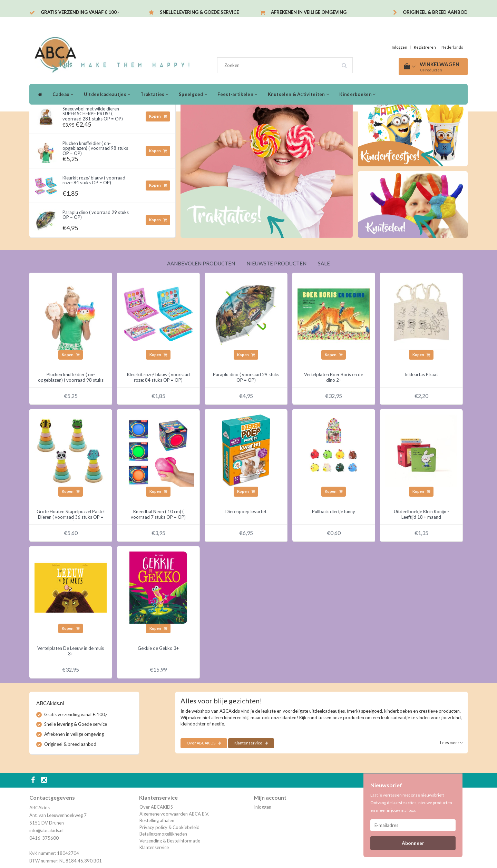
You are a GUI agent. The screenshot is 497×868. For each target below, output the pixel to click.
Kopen (158, 116)
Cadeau (63, 94)
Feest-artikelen (237, 94)
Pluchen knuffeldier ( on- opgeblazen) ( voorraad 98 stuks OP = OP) (95, 148)
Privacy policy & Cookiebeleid (169, 827)
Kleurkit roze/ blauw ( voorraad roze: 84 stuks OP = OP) (94, 180)
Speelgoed (193, 94)
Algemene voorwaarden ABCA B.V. (174, 814)
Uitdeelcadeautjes (107, 94)
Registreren (425, 47)
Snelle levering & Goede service (199, 12)
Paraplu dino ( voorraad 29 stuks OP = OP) (96, 215)
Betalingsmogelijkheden (163, 834)
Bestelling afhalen (157, 820)
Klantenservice (251, 743)
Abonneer (413, 843)
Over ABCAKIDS (204, 743)
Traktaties (154, 94)
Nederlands (452, 47)
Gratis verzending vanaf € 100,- (80, 12)
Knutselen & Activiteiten (299, 94)
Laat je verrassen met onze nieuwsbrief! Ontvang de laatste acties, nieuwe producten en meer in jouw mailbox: (411, 803)
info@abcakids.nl (46, 830)
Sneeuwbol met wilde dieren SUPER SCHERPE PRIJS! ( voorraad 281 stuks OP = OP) (93, 114)
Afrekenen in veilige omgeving (309, 12)
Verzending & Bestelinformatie (170, 841)
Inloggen (399, 47)
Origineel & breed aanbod (435, 12)
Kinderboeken (357, 94)
